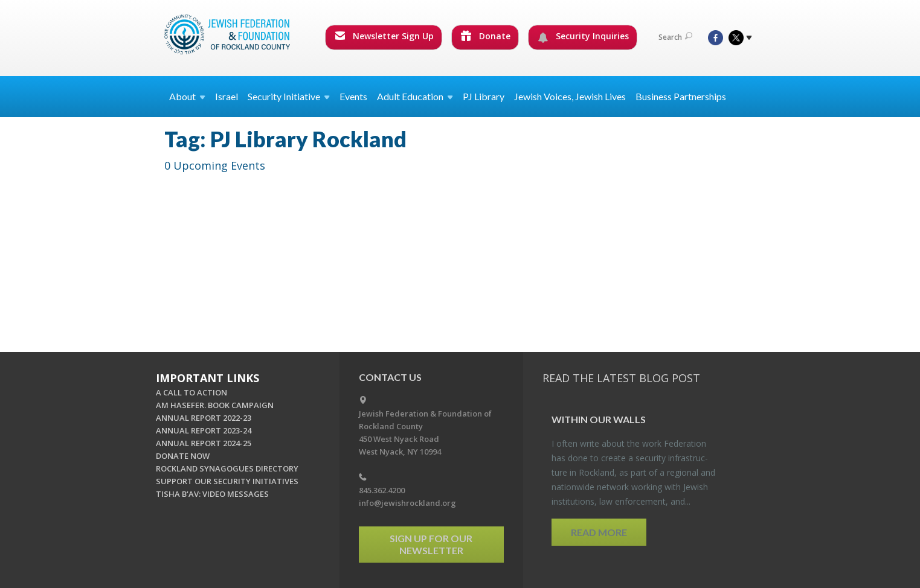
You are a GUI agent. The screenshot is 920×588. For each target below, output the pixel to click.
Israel (227, 96)
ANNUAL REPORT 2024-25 (204, 443)
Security (289, 96)
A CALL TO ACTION (191, 392)
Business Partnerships (681, 96)
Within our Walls (599, 419)
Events (353, 96)
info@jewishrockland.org (407, 503)
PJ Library (484, 96)
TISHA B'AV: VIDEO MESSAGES (212, 494)
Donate (486, 36)
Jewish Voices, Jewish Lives (570, 96)
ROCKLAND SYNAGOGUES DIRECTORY (227, 468)
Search (675, 37)
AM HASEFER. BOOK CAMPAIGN (215, 405)
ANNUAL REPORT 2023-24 (204, 430)
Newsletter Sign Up (384, 36)
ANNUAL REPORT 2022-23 (204, 418)
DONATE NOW (183, 456)
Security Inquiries (583, 36)
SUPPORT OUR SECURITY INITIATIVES (227, 481)
